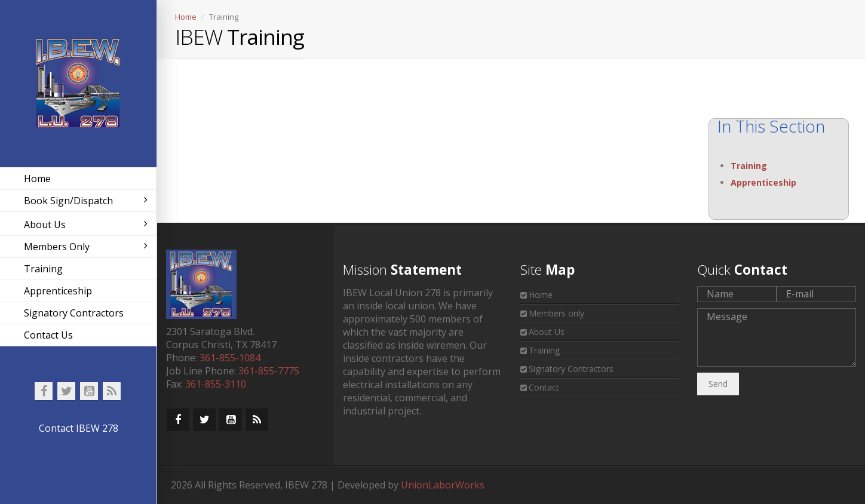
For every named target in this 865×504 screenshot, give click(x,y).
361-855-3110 (216, 384)
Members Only (86, 247)
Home (37, 179)
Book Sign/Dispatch (86, 201)
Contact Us (48, 335)
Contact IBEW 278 (79, 428)
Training (43, 269)
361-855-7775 (269, 371)
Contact (544, 387)
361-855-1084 (230, 358)
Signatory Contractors (74, 313)
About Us (86, 225)
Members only (556, 313)
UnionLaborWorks (443, 485)
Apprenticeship (58, 291)
